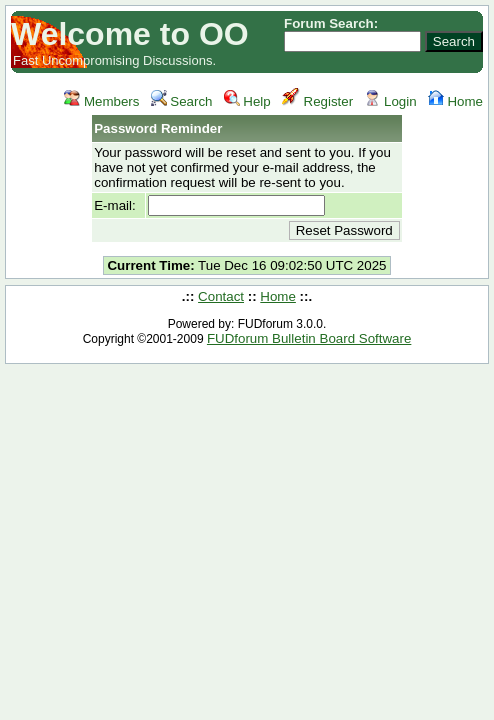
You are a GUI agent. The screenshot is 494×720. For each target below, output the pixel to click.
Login (390, 101)
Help (247, 101)
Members (101, 101)
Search (182, 101)
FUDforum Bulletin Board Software (309, 338)
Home (455, 101)
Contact (221, 296)
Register (317, 101)
